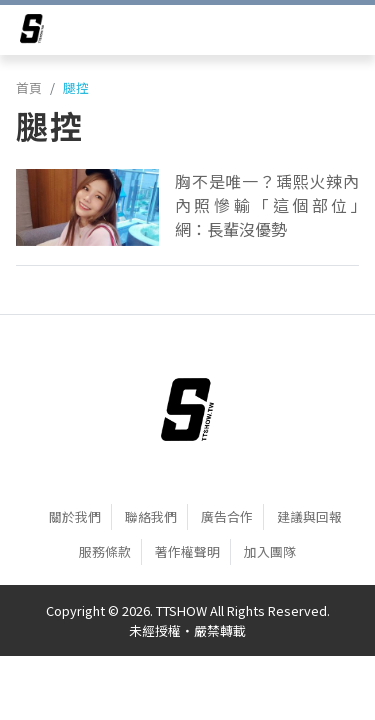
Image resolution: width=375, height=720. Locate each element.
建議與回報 (309, 516)
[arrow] (32, 32)
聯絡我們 (151, 516)
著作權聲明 (187, 551)
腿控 (76, 87)
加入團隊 (270, 551)
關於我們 (75, 516)
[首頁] (187, 409)
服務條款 (105, 551)
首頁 (29, 87)
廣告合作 (227, 516)
